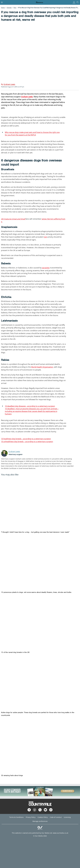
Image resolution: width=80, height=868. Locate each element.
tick (45, 237)
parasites (46, 268)
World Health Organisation (42, 367)
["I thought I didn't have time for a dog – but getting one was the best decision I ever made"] (40, 503)
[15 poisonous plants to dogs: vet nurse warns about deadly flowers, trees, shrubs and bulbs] (40, 563)
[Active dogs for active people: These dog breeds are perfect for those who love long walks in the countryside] (40, 683)
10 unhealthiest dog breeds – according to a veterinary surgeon (27, 442)
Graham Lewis (27, 97)
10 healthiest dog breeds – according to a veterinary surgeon (26, 439)
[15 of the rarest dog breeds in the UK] (40, 623)
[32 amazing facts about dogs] (40, 746)
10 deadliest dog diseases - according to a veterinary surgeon (30, 406)
